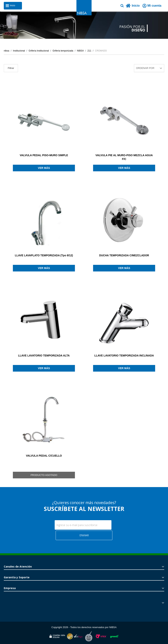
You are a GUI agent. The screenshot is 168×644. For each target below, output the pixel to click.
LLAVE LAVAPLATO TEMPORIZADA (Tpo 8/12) (44, 255)
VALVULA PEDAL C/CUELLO (44, 456)
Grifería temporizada (63, 51)
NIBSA (80, 51)
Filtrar (11, 68)
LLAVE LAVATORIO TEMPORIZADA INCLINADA (124, 356)
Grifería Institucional (39, 51)
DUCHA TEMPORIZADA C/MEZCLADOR (124, 255)
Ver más (44, 168)
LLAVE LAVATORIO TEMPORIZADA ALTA (44, 356)
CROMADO (101, 51)
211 (89, 51)
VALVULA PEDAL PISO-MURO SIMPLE (44, 155)
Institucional (19, 51)
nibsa (7, 51)
